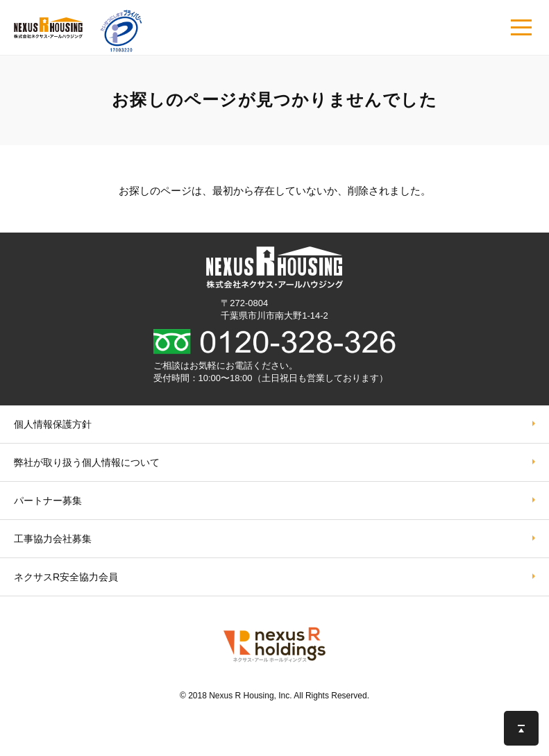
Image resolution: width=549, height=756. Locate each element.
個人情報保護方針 (53, 424)
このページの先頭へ (521, 728)
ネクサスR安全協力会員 (66, 577)
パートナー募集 (48, 501)
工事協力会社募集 (53, 539)
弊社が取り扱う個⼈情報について (87, 462)
